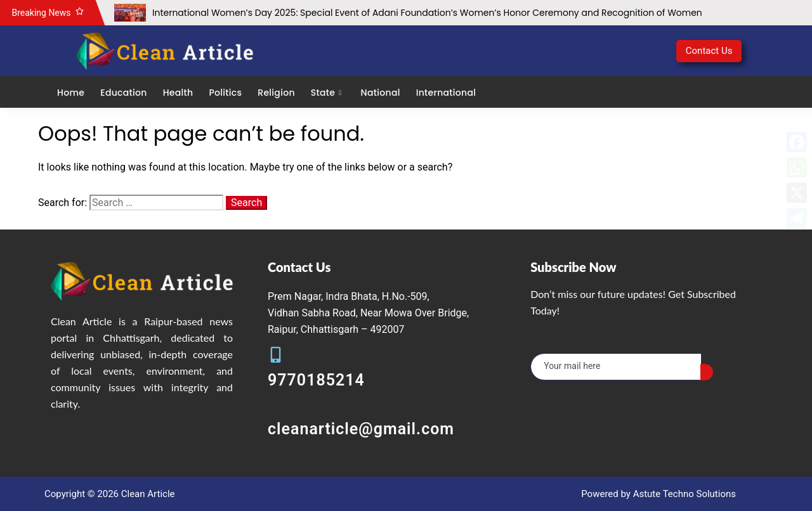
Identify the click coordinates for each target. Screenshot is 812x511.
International (446, 93)
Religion (276, 93)
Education (123, 93)
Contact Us (709, 51)
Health (178, 93)
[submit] (707, 372)
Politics (225, 93)
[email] (616, 367)
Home (71, 93)
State (328, 93)
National (381, 93)
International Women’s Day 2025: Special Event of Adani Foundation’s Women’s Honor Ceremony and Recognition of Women (427, 13)
